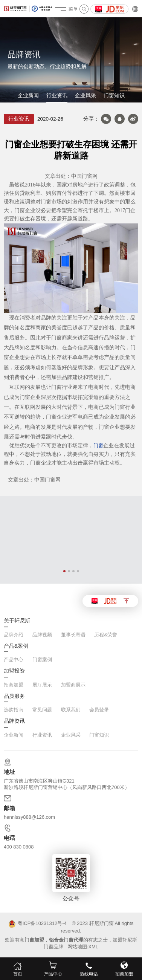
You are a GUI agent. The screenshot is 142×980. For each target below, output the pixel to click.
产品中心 (14, 660)
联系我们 (71, 710)
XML (93, 947)
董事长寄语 (73, 635)
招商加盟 (14, 685)
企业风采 (86, 96)
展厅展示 (42, 685)
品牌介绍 (14, 635)
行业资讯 (57, 96)
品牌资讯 (14, 721)
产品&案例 (16, 646)
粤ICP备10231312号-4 (38, 924)
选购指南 (14, 710)
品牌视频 (42, 635)
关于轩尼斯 (17, 621)
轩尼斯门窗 (102, 923)
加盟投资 (14, 671)
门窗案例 (42, 660)
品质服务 (14, 696)
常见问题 (42, 710)
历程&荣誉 (106, 635)
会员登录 (99, 710)
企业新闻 (28, 96)
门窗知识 (114, 96)
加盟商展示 (73, 685)
